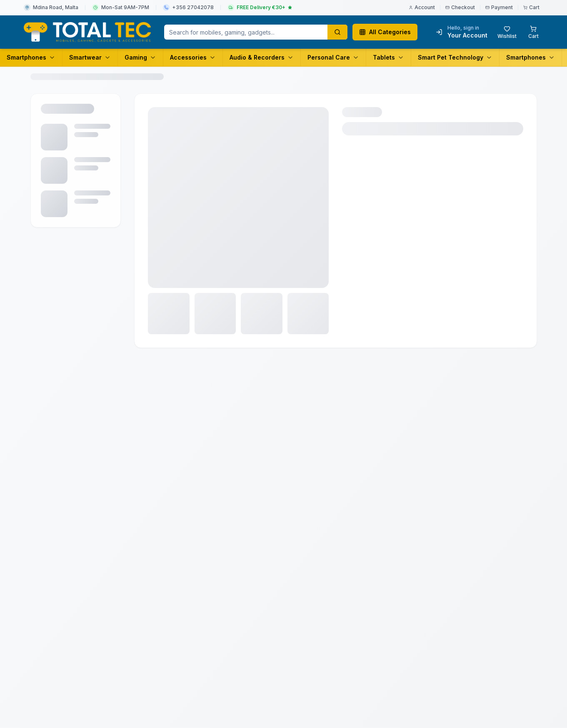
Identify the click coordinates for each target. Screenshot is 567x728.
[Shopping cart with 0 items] (533, 32)
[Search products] (337, 32)
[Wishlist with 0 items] (507, 32)
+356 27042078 (193, 7)
